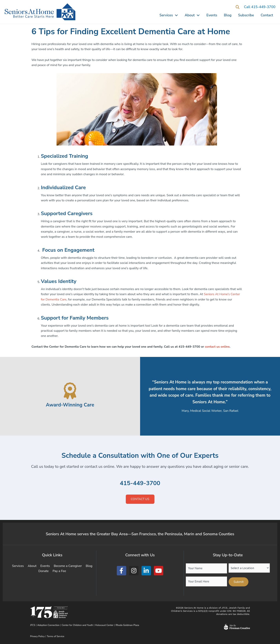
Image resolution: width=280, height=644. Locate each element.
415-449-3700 (140, 483)
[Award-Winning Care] (70, 391)
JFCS (33, 625)
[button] (238, 7)
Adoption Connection (48, 625)
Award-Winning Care (70, 405)
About (192, 15)
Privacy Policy (37, 636)
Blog (228, 15)
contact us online (217, 347)
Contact (267, 15)
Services (169, 15)
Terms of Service (56, 636)
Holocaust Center (104, 625)
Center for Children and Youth (77, 625)
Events (212, 15)
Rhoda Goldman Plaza (128, 625)
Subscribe (246, 15)
